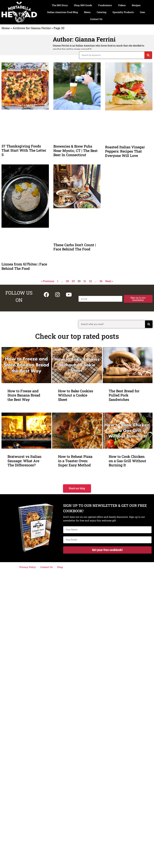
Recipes (136, 5)
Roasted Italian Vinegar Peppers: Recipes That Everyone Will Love (125, 151)
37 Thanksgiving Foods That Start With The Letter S (24, 150)
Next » (109, 281)
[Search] (148, 55)
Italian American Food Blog (63, 12)
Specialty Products (123, 12)
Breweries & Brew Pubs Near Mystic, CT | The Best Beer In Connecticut (76, 150)
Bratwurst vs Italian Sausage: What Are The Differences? (24, 461)
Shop (60, 567)
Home (6, 28)
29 (73, 281)
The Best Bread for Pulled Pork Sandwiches (124, 395)
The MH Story (60, 5)
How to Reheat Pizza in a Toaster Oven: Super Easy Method (75, 461)
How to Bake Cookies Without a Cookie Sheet (76, 395)
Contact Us (96, 19)
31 (85, 281)
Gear (143, 12)
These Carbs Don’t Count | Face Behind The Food (75, 247)
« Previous (48, 281)
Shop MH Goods (83, 5)
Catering (102, 12)
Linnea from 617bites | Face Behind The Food (24, 266)
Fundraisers (105, 5)
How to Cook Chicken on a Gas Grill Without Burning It (127, 461)
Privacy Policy (28, 567)
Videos (122, 5)
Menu (87, 12)
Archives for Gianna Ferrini (32, 28)
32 (90, 281)
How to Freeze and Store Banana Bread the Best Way (24, 395)
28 (67, 281)
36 (101, 281)
